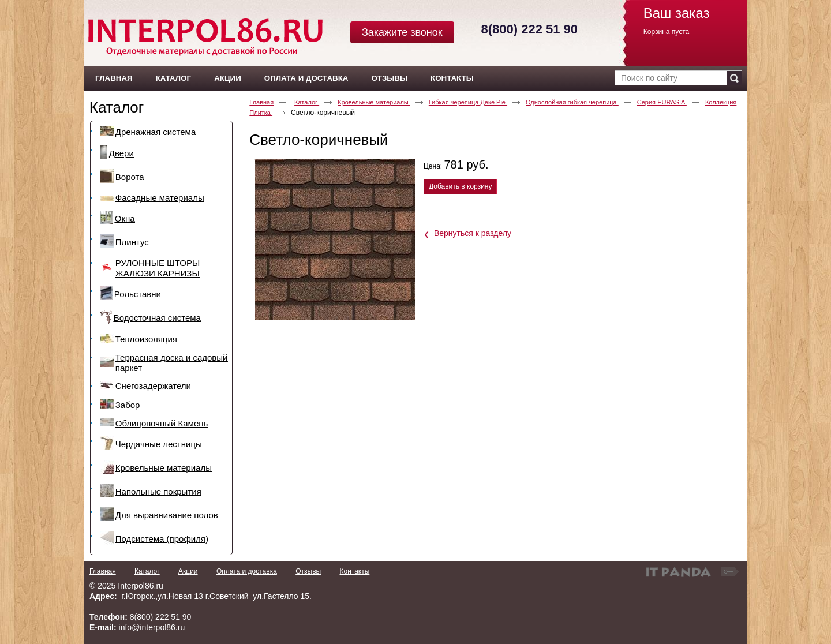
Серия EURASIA (662, 102)
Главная (261, 102)
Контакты (354, 571)
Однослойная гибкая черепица (572, 102)
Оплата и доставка (247, 571)
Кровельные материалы (374, 102)
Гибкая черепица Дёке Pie (468, 102)
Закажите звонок (402, 32)
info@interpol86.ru (152, 627)
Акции (188, 571)
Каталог (117, 107)
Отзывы (308, 571)
